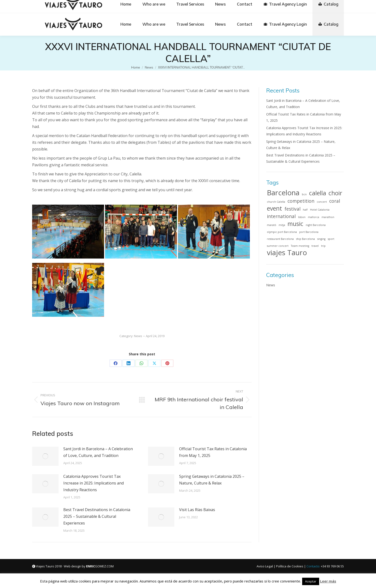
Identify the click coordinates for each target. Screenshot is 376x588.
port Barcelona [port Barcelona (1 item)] (309, 232)
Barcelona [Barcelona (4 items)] (283, 193)
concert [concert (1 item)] (322, 202)
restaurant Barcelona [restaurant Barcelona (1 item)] (280, 239)
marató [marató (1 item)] (272, 225)
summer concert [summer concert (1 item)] (278, 246)
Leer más (328, 581)
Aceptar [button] (311, 581)
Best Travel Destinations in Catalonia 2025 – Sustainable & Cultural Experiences (97, 516)
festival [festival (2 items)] (292, 209)
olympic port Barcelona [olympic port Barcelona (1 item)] (282, 232)
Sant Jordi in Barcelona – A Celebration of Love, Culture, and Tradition (98, 452)
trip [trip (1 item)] (323, 246)
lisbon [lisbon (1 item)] (302, 217)
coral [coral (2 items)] (335, 201)
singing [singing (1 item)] (321, 239)
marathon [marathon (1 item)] (328, 217)
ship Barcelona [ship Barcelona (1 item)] (305, 239)
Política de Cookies (290, 566)
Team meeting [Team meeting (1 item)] (300, 246)
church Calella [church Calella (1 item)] (276, 202)
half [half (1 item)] (305, 210)
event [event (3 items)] (274, 208)
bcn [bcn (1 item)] (304, 194)
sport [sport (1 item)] (331, 239)
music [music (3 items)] (295, 224)
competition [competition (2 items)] (301, 201)
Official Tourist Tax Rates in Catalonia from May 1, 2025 (213, 452)
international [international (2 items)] (281, 216)
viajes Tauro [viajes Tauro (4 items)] (287, 253)
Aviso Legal (265, 566)
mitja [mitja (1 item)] (282, 225)
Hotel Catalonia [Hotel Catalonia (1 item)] (320, 210)
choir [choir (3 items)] (335, 193)
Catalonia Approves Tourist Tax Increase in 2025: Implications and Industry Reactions (94, 483)
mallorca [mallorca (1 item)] (314, 217)
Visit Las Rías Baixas (197, 510)
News (138, 336)
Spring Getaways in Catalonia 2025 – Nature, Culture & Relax (212, 480)
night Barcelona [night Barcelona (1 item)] (316, 225)
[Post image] (45, 456)
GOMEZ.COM (100, 566)
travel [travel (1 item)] (315, 246)
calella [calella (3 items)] (318, 193)
